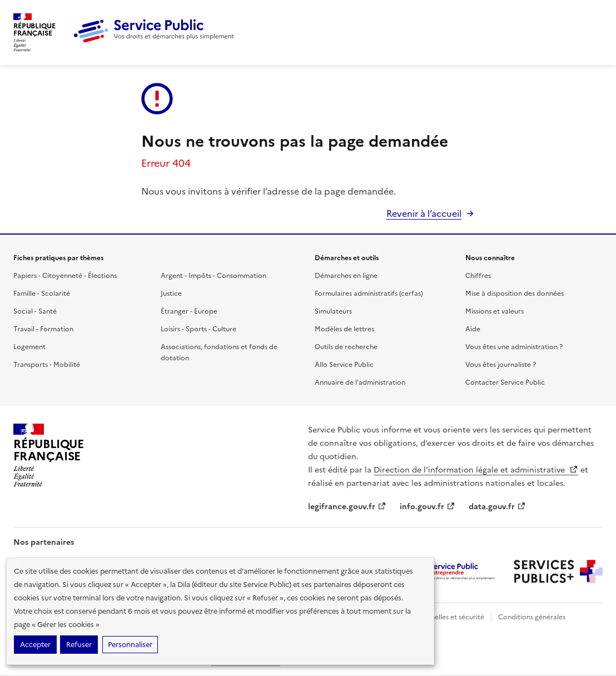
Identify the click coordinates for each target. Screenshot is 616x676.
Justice (171, 294)
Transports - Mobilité (47, 365)
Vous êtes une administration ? (514, 347)
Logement (29, 347)
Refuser (79, 645)
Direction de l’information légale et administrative (476, 470)
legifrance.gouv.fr (347, 507)
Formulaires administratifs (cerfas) (369, 294)
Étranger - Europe (189, 311)
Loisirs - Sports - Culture (198, 329)
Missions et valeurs (495, 311)
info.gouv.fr (428, 507)
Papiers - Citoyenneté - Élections (65, 276)
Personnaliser (130, 645)
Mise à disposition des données (515, 294)
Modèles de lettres (344, 329)
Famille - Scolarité (42, 294)
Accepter (35, 645)
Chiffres (478, 276)
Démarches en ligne (346, 276)
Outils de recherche (346, 347)
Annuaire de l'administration (360, 382)
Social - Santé (35, 311)
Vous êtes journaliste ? (501, 365)
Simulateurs (333, 311)
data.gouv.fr (497, 507)
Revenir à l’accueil (424, 213)
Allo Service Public (344, 365)
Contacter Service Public (505, 382)
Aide (473, 329)
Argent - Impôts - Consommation (213, 276)
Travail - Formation (43, 329)
